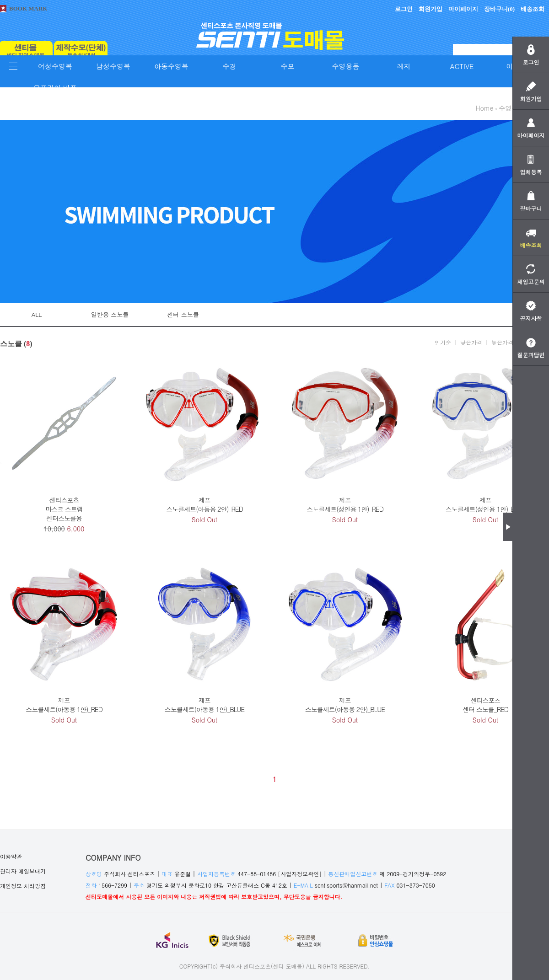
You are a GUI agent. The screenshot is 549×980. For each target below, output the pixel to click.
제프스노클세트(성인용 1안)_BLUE (485, 504)
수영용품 (346, 66)
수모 (288, 66)
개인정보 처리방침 (23, 886)
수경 (230, 66)
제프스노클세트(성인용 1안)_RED (345, 504)
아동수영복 (171, 66)
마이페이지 (463, 9)
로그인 (404, 9)
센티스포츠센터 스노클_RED (485, 705)
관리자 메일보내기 (23, 871)
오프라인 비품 (55, 88)
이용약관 (11, 856)
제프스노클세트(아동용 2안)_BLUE (345, 705)
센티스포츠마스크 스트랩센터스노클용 (64, 509)
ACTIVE (462, 66)
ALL (37, 314)
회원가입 (431, 9)
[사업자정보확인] (300, 874)
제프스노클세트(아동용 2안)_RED (205, 504)
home (484, 108)
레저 (404, 66)
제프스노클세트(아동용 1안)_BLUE (205, 705)
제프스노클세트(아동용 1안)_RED (64, 705)
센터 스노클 (183, 314)
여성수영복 (55, 66)
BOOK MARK (28, 8)
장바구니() (499, 9)
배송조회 (533, 9)
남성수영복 (113, 66)
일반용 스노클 (110, 314)
